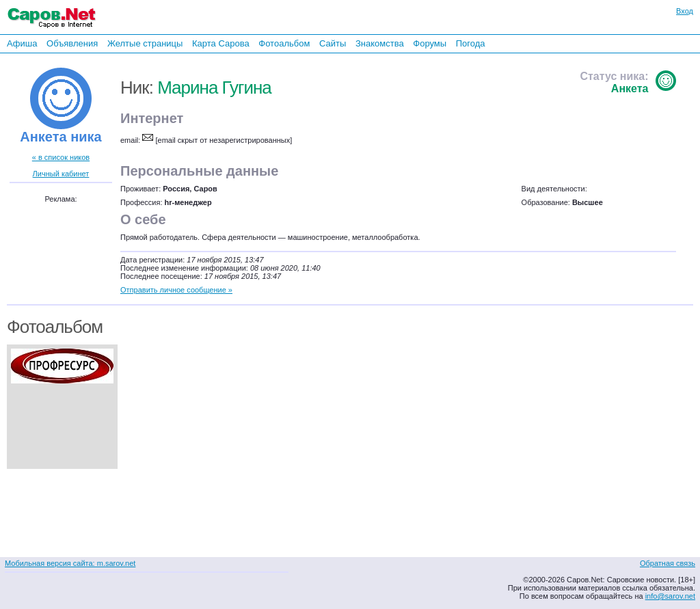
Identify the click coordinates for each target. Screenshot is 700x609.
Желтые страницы (145, 43)
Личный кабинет (61, 174)
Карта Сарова (221, 43)
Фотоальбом (284, 43)
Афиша (22, 43)
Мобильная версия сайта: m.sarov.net (70, 563)
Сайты (333, 43)
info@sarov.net (670, 596)
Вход (685, 11)
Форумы (430, 43)
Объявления (72, 43)
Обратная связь (668, 563)
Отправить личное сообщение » (176, 290)
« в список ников (61, 157)
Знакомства (380, 43)
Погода (471, 43)
